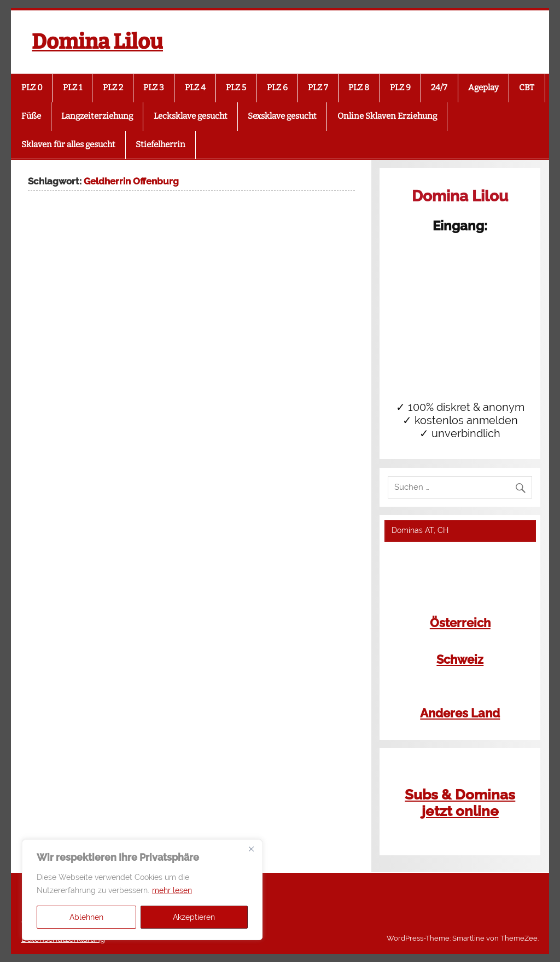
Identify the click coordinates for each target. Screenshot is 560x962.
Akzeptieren (194, 917)
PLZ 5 (236, 88)
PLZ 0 (32, 88)
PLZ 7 (318, 88)
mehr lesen (172, 890)
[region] (142, 890)
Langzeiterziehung (97, 116)
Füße (31, 116)
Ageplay (483, 88)
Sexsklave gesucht (282, 116)
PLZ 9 (400, 88)
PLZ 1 (72, 88)
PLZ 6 (277, 88)
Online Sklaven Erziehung (387, 116)
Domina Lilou (97, 42)
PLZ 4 (195, 88)
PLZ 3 (154, 88)
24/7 (439, 88)
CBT (527, 88)
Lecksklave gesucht (191, 116)
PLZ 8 (359, 88)
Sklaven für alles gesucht (68, 144)
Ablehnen (86, 917)
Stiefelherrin (161, 144)
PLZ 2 (113, 88)
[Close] (251, 849)
